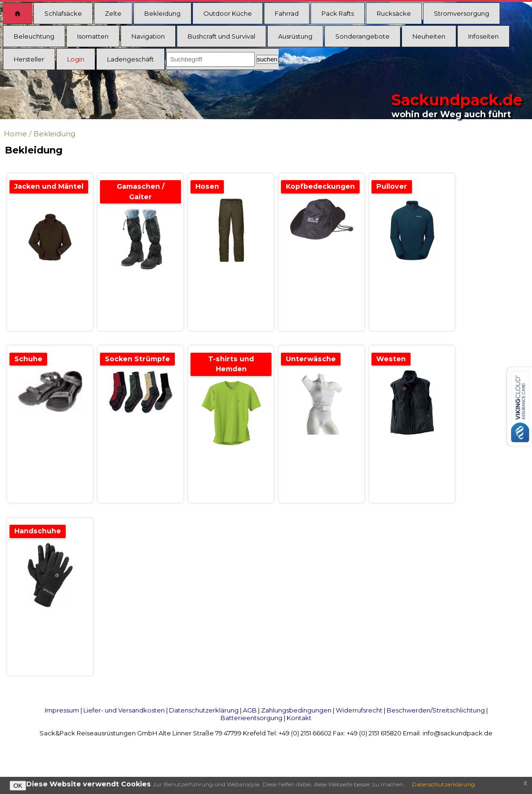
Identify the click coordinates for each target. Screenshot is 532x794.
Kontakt (299, 718)
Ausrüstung (295, 36)
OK (18, 786)
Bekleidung (162, 13)
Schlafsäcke (63, 13)
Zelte (113, 13)
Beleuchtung (34, 36)
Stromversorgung (462, 13)
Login (76, 59)
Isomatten (93, 36)
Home (15, 134)
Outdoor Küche (228, 13)
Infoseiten (483, 36)
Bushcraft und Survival (221, 36)
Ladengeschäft (130, 59)
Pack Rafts (338, 13)
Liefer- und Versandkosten (124, 710)
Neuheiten (429, 36)
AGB (250, 710)
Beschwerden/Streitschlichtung (436, 710)
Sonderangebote (362, 36)
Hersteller (29, 59)
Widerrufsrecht (359, 710)
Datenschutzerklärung (204, 710)
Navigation (148, 36)
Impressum (62, 710)
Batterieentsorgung (251, 718)
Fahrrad (287, 13)
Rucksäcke (394, 13)
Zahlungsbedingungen (296, 710)
